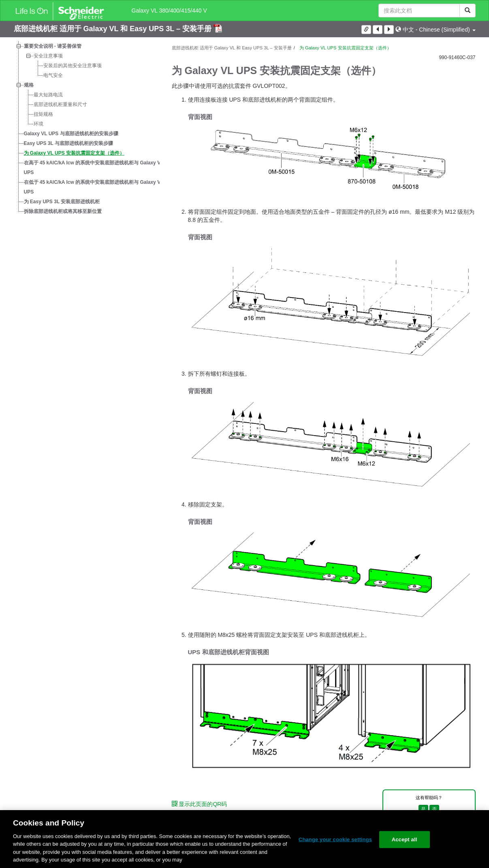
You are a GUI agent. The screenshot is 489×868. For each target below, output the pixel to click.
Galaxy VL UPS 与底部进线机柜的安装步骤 (71, 134)
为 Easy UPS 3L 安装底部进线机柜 (62, 202)
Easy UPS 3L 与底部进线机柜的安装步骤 (69, 143)
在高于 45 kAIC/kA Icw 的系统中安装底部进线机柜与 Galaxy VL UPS (94, 168)
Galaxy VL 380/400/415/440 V (169, 11)
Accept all (405, 839)
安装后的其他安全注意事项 (73, 66)
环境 (38, 124)
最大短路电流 (48, 95)
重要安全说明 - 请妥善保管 (53, 46)
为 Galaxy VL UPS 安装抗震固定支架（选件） (74, 153)
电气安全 (53, 75)
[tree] (87, 129)
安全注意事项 (48, 56)
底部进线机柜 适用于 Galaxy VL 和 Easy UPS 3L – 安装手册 (114, 29)
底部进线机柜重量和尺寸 (60, 104)
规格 (29, 85)
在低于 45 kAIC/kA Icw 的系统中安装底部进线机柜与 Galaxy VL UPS (94, 187)
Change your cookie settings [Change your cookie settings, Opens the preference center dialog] (335, 839)
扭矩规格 (43, 114)
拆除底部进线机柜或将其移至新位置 (63, 211)
